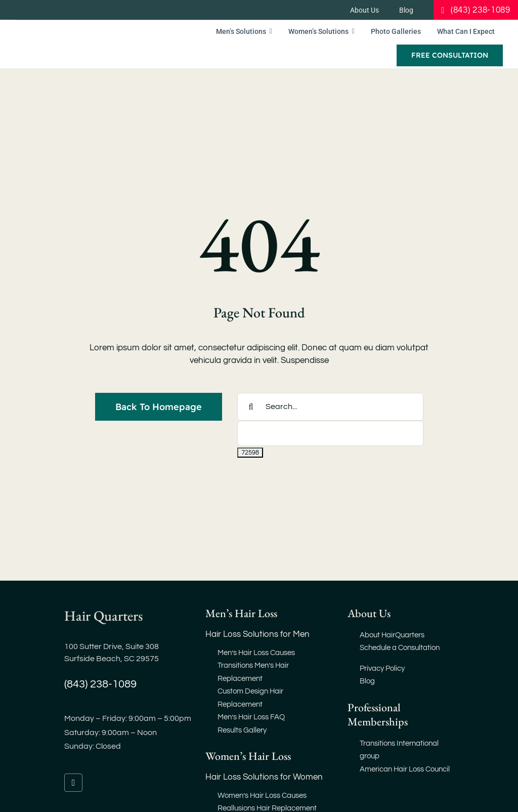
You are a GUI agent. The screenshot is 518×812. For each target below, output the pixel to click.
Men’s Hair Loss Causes (256, 653)
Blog (367, 681)
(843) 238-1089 (100, 684)
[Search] (251, 407)
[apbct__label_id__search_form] (330, 433)
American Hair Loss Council (405, 769)
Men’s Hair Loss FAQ (251, 717)
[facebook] (73, 783)
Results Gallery (242, 730)
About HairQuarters (392, 635)
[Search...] (330, 407)
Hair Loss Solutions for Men (257, 634)
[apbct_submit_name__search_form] (250, 453)
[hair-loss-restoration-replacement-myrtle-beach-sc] (90, 33)
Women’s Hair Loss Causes (262, 796)
